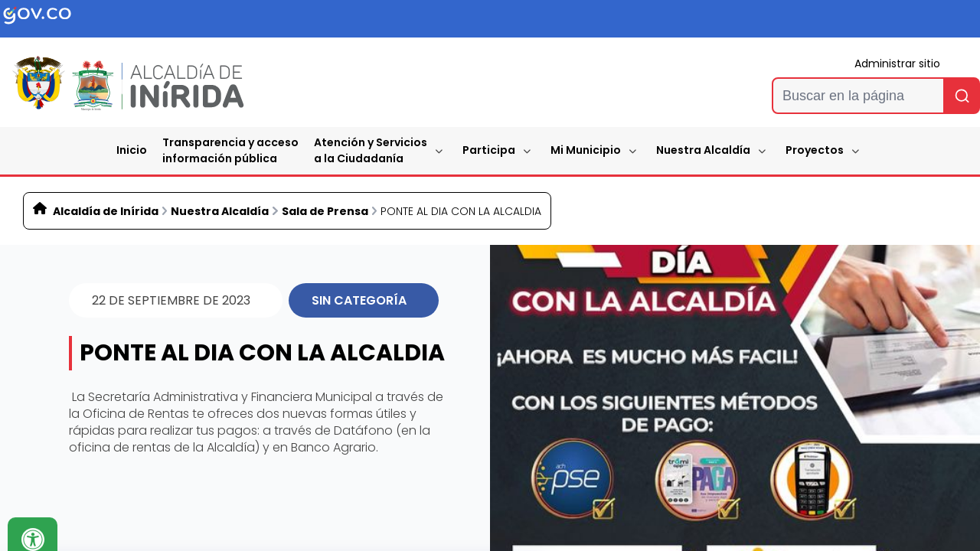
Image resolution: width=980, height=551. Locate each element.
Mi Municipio (586, 150)
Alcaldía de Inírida (106, 211)
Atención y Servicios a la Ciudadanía (371, 150)
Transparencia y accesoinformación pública (230, 150)
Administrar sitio (897, 64)
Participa (489, 150)
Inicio (132, 150)
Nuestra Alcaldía (703, 150)
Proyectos (815, 150)
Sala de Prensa (325, 211)
